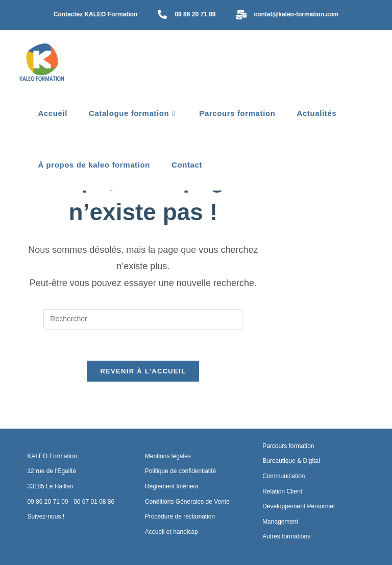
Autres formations (286, 537)
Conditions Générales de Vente (187, 502)
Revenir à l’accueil (143, 387)
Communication (284, 476)
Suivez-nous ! (46, 516)
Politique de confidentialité (180, 472)
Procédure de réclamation (180, 516)
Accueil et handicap (171, 532)
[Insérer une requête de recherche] (143, 335)
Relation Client (282, 491)
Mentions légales (168, 456)
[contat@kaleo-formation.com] (241, 16)
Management (280, 522)
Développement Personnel (298, 506)
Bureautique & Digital (291, 461)
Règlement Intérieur (172, 486)
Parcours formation (288, 446)
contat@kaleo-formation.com (297, 14)
